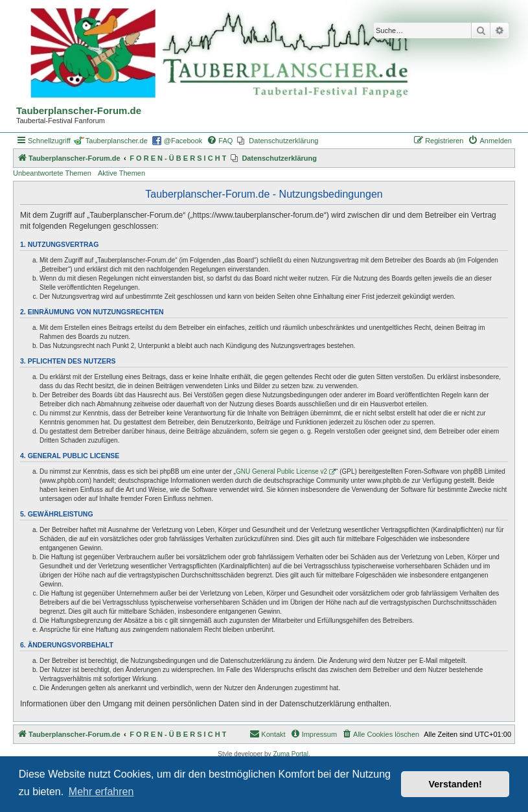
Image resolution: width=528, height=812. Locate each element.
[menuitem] (220, 141)
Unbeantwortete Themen (52, 173)
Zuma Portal (290, 754)
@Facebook (183, 141)
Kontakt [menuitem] (267, 734)
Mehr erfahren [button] (101, 792)
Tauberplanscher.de (117, 141)
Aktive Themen (121, 173)
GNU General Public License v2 (281, 471)
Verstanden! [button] (455, 784)
